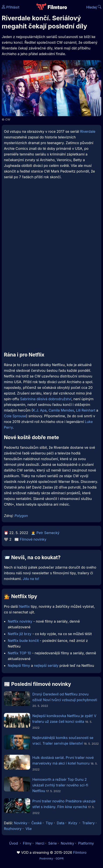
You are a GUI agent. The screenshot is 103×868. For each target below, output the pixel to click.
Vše (29, 829)
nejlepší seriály (46, 665)
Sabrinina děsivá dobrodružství (46, 399)
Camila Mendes (61, 410)
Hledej (94, 7)
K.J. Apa (40, 410)
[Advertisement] (51, 241)
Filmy (27, 843)
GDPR (60, 858)
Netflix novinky (20, 621)
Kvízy (73, 823)
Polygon (21, 516)
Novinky (21, 823)
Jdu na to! (31, 579)
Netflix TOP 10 (20, 653)
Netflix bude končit (23, 641)
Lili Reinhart (86, 410)
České (36, 823)
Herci (40, 843)
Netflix (25, 606)
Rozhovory (13, 829)
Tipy (49, 823)
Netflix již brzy (20, 634)
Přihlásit (11, 7)
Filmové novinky (33, 539)
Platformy (86, 843)
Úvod (14, 843)
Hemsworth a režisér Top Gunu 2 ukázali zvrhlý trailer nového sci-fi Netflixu (60, 785)
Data (61, 823)
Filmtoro (80, 852)
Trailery (88, 823)
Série (53, 843)
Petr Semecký (48, 533)
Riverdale (88, 131)
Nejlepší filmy (19, 665)
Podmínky (46, 858)
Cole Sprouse (15, 416)
